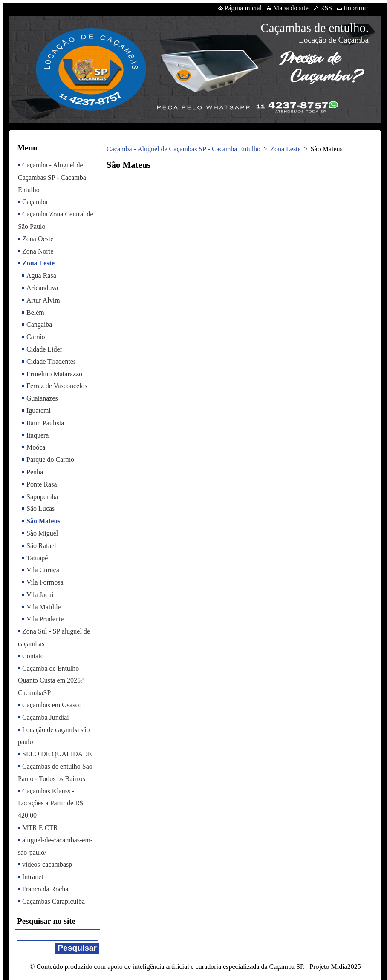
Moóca (36, 447)
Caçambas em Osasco (52, 705)
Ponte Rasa (42, 484)
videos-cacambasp (47, 864)
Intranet (33, 877)
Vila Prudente (45, 619)
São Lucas (40, 509)
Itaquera (38, 435)
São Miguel (42, 533)
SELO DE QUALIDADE (57, 754)
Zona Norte (38, 251)
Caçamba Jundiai (46, 717)
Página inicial (243, 8)
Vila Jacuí (40, 595)
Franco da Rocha (45, 889)
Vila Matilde (43, 607)
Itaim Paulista (45, 423)
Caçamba (35, 202)
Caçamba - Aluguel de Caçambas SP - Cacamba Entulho (183, 149)
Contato (33, 656)
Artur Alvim (43, 300)
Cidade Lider (44, 349)
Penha (35, 472)
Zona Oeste (38, 239)
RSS (326, 8)
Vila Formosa (45, 582)
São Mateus (43, 521)
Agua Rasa (41, 275)
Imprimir (356, 8)
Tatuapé (37, 558)
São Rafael (41, 546)
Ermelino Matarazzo (54, 374)
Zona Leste (286, 149)
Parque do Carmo (50, 460)
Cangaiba (39, 324)
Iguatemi (39, 411)
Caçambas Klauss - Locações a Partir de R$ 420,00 (51, 803)
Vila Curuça (43, 570)
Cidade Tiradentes (51, 362)
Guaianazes (42, 398)
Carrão (36, 337)
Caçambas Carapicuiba (53, 901)
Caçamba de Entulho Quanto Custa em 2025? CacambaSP (51, 681)
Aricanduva (42, 288)
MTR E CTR (40, 828)
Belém (35, 313)
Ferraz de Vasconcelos (57, 386)
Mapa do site (291, 8)
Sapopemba (42, 497)
